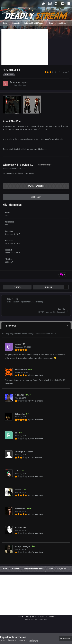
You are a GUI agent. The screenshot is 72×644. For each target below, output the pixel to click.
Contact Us (43, 617)
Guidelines (33, 640)
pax (16, 433)
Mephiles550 (21, 509)
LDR (17, 471)
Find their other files (18, 85)
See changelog (44, 165)
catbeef (18, 344)
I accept (65, 639)
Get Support (36, 197)
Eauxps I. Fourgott (23, 546)
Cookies (52, 617)
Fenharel (19, 527)
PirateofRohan (21, 369)
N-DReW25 (20, 395)
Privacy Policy (31, 617)
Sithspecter (20, 414)
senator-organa (20, 82)
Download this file (36, 186)
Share (17, 287)
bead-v (18, 490)
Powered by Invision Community (36, 619)
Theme (20, 617)
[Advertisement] (25, 47)
